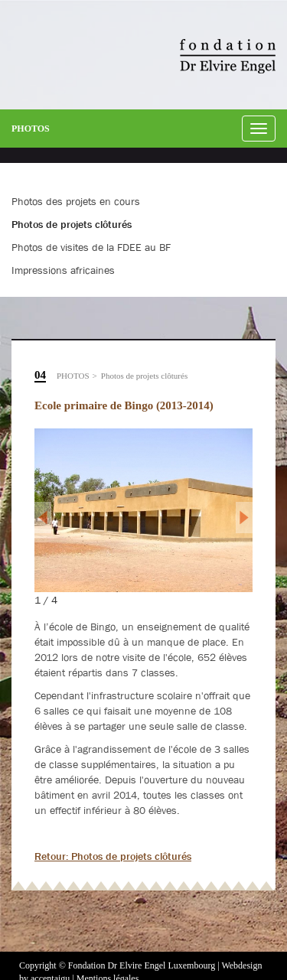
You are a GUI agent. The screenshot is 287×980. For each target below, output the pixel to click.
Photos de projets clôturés (144, 376)
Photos (31, 129)
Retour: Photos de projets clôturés (113, 856)
